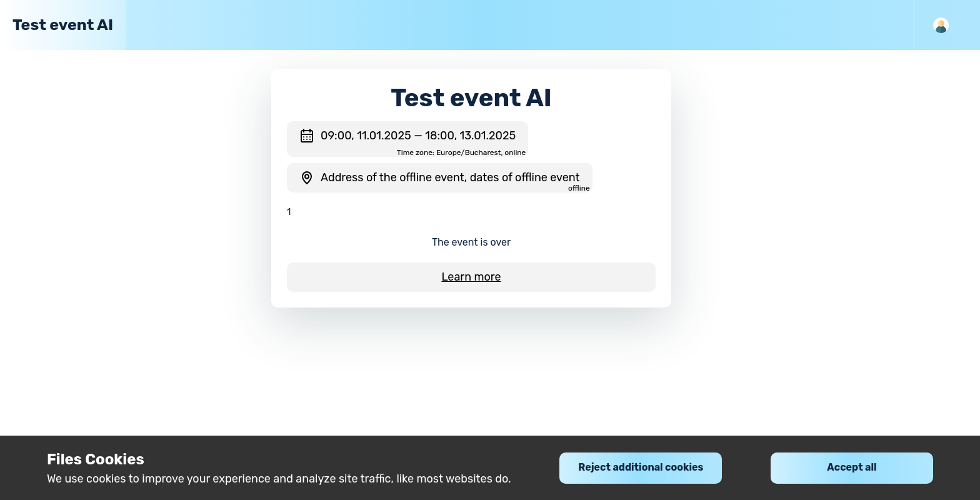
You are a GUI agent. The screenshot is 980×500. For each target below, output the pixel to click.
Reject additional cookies (641, 467)
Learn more (471, 277)
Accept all (852, 467)
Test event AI (63, 25)
